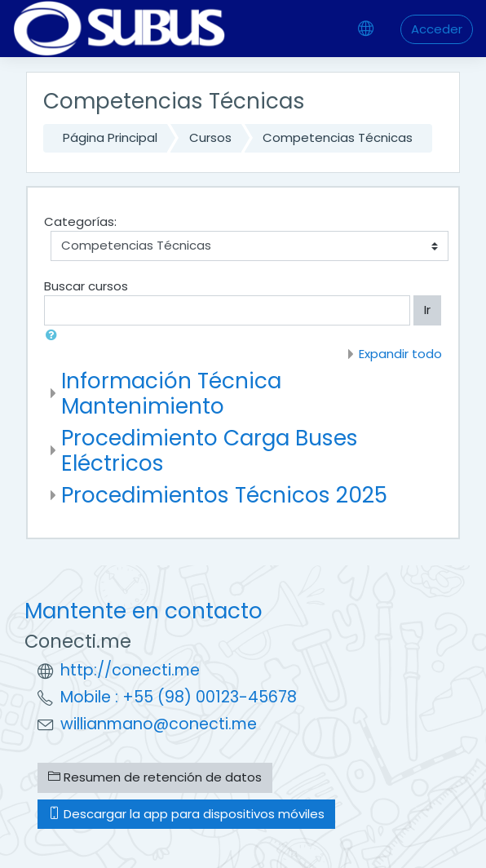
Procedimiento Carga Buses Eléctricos (210, 451)
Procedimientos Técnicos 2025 (224, 495)
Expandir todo (400, 354)
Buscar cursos (86, 286)
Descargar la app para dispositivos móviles (186, 814)
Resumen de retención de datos (155, 777)
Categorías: (80, 221)
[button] (55, 336)
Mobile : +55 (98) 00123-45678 (179, 697)
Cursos (210, 137)
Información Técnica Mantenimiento (171, 394)
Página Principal (110, 137)
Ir (427, 310)
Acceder (437, 29)
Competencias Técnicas (338, 137)
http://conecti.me (130, 670)
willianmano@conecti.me (159, 724)
